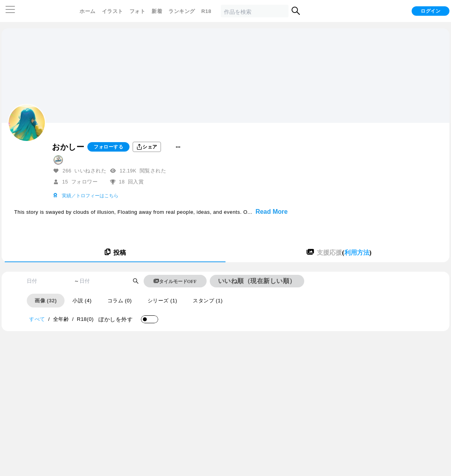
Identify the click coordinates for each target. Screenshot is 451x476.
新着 (157, 11)
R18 (206, 11)
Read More (272, 212)
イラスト (113, 11)
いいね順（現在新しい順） (257, 281)
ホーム (88, 11)
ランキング (182, 11)
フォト (138, 11)
